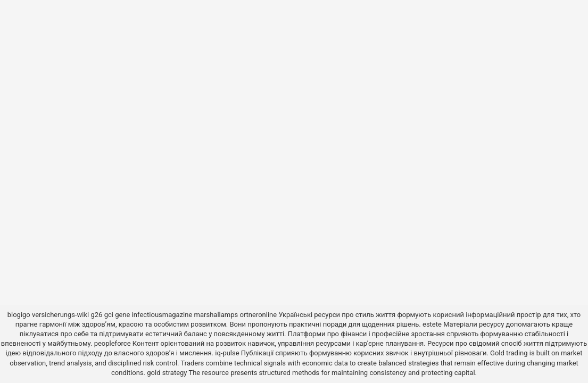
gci (109, 315)
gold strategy (167, 373)
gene (122, 315)
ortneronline (258, 315)
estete (432, 324)
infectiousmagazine (162, 315)
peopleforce (113, 343)
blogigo (19, 315)
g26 (97, 315)
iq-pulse (227, 353)
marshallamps (216, 315)
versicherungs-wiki (60, 315)
